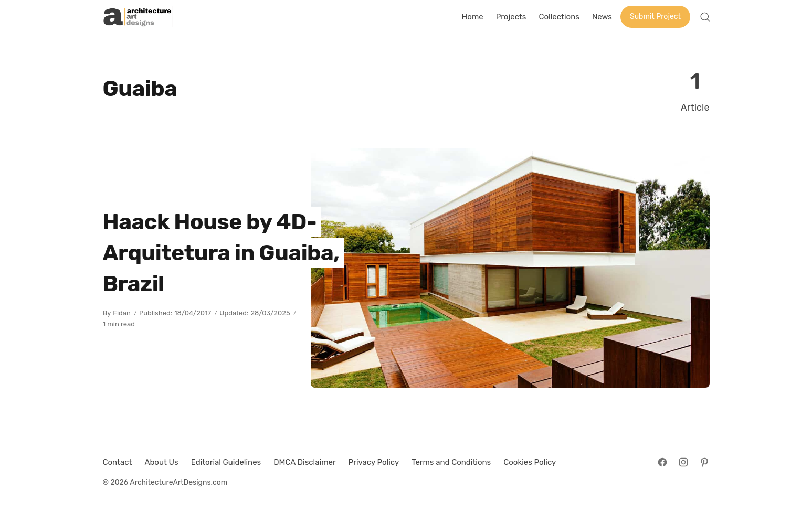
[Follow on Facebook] (662, 462)
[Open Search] (705, 17)
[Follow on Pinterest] (704, 462)
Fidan (122, 313)
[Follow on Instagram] (683, 462)
